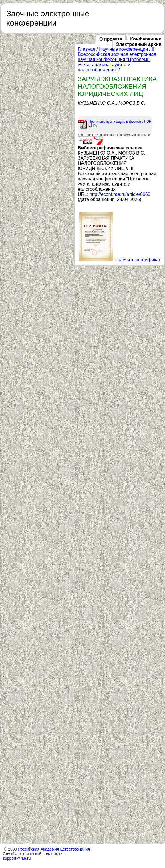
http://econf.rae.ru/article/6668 (120, 194)
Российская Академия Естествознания (54, 849)
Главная (87, 49)
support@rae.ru (17, 858)
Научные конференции (123, 49)
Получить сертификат (138, 260)
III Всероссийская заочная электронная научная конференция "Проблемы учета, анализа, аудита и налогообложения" (117, 60)
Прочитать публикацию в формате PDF (120, 122)
